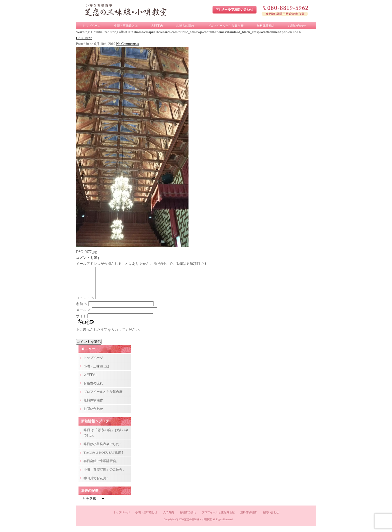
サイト (81, 322)
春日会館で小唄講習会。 (101, 467)
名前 (82, 310)
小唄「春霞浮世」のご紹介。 (105, 475)
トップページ (91, 26)
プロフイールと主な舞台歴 (225, 26)
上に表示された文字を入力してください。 (109, 336)
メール (83, 316)
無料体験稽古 (266, 26)
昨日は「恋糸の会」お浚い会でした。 (106, 439)
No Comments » (128, 44)
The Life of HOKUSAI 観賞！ (104, 458)
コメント (85, 304)
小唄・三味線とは (126, 26)
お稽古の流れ (185, 26)
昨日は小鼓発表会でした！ (103, 450)
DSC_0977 (84, 38)
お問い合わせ (297, 26)
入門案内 (157, 26)
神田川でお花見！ (96, 484)
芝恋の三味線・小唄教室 (198, 525)
